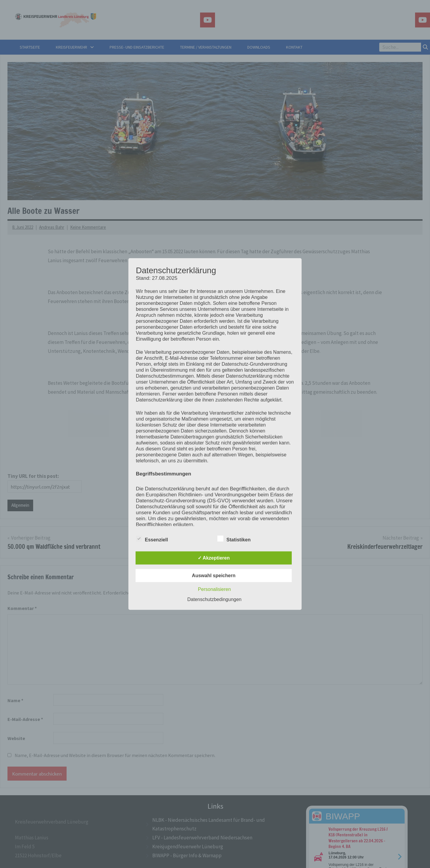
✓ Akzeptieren (214, 558)
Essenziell (152, 539)
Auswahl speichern (214, 576)
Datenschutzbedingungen (214, 599)
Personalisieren (214, 589)
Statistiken (234, 539)
